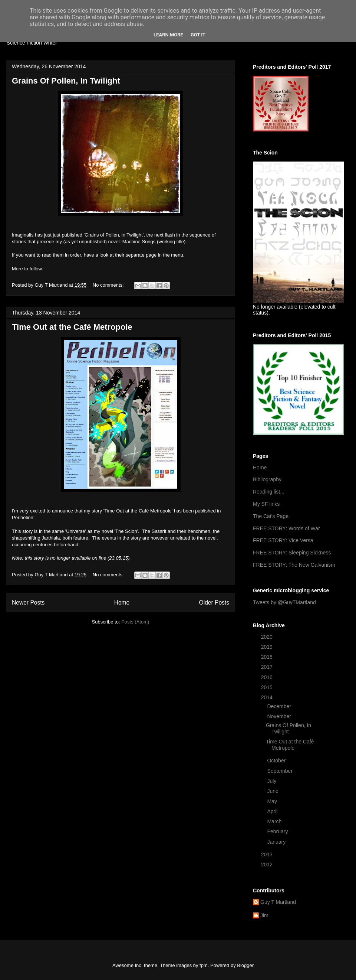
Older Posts (214, 603)
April (273, 811)
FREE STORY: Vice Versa (283, 540)
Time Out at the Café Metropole (72, 327)
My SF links (266, 504)
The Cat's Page (271, 516)
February (278, 831)
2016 (268, 677)
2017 (268, 667)
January (277, 842)
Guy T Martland (278, 902)
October (277, 761)
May (273, 801)
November (280, 716)
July (272, 781)
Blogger (245, 965)
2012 (268, 865)
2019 (268, 647)
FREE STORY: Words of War (286, 528)
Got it (198, 35)
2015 (268, 687)
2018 (268, 657)
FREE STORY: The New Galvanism (294, 565)
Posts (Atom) (135, 622)
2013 (268, 854)
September (280, 771)
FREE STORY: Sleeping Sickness (292, 553)
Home (122, 603)
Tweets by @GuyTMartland (284, 602)
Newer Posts (28, 603)
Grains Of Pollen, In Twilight (66, 81)
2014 (268, 697)
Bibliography (267, 479)
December (280, 706)
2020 (268, 637)
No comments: (109, 285)
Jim (264, 915)
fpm (204, 965)
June (273, 791)
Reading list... (269, 492)
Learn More (168, 35)
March (275, 821)
